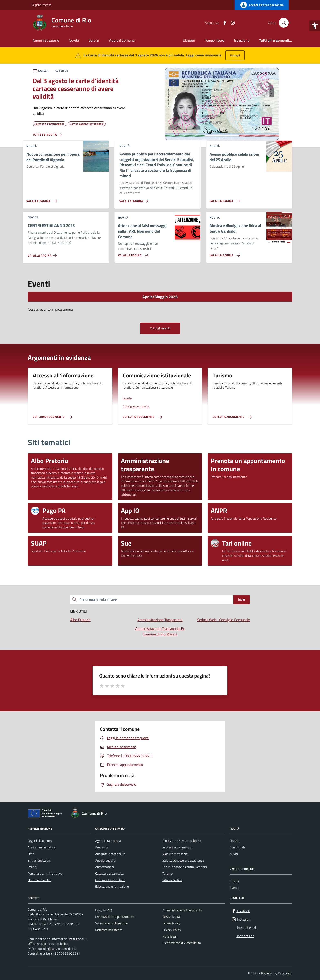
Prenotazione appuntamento (115, 917)
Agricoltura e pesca (108, 841)
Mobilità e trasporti (175, 854)
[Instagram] (231, 23)
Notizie (234, 841)
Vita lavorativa (172, 880)
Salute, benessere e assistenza (183, 860)
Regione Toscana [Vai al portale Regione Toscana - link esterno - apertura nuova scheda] (41, 5)
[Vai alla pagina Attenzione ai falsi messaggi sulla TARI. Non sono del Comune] (132, 254)
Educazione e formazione (112, 886)
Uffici (31, 854)
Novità (74, 40)
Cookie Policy (171, 923)
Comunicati (237, 847)
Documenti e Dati (39, 880)
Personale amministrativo (45, 873)
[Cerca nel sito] (284, 23)
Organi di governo (40, 841)
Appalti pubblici (105, 860)
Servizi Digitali (172, 917)
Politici (32, 867)
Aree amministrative (42, 847)
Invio (242, 599)
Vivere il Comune (122, 40)
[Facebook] (223, 23)
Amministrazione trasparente (182, 910)
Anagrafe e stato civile (110, 854)
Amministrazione (46, 40)
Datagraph (285, 973)
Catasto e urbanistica (109, 873)
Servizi (94, 40)
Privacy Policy (172, 930)
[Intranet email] (239, 23)
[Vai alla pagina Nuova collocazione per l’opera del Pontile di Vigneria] (41, 199)
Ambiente (102, 847)
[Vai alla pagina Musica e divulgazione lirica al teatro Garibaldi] (224, 254)
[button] (315, 26)
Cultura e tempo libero (110, 880)
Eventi (234, 888)
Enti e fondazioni (39, 860)
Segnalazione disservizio (111, 923)
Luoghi (234, 881)
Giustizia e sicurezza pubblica (182, 841)
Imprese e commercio (177, 847)
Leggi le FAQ (104, 910)
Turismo (168, 873)
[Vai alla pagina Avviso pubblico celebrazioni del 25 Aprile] (224, 199)
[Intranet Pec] (248, 23)
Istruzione (242, 40)
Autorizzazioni (104, 867)
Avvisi (234, 854)
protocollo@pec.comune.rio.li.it (55, 949)
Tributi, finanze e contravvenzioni (185, 867)
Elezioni (189, 40)
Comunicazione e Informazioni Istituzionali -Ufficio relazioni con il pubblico (57, 941)
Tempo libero (214, 40)
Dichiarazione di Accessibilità (182, 943)
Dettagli (235, 55)
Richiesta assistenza (109, 930)
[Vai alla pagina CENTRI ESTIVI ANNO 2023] (43, 254)
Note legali (170, 936)
